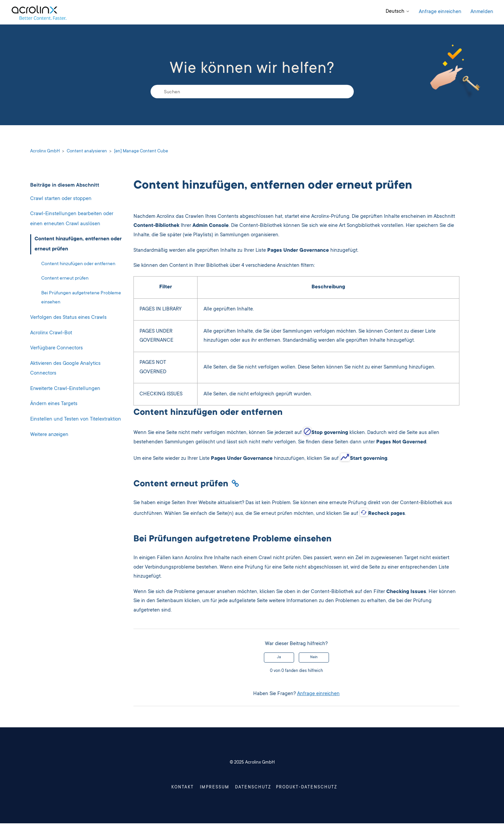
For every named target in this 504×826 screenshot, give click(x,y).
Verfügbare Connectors (57, 348)
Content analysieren (87, 151)
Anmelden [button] (482, 12)
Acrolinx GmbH (45, 151)
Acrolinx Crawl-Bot (51, 333)
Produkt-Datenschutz (326, 789)
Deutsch (398, 12)
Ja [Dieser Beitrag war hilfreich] (279, 658)
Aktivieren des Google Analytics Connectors (65, 369)
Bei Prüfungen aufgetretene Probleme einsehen (81, 298)
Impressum (201, 789)
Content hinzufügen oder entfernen (78, 264)
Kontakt (159, 789)
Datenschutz (253, 789)
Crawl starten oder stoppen (61, 199)
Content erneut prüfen (65, 279)
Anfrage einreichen (440, 12)
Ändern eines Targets (54, 404)
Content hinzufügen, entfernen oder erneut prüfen (78, 244)
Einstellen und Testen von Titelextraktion (76, 419)
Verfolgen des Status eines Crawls (68, 318)
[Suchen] (252, 92)
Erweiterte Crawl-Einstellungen (65, 389)
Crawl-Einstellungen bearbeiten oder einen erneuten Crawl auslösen (72, 219)
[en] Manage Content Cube (141, 151)
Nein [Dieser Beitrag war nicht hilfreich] (314, 658)
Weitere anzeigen (49, 435)
